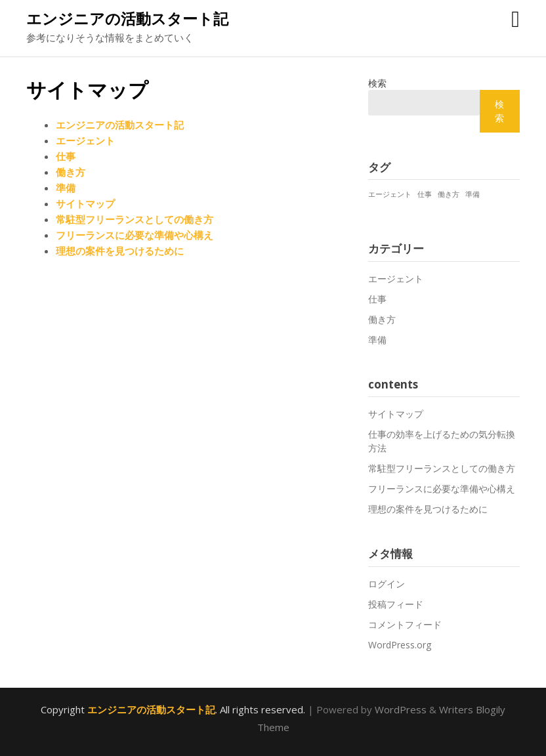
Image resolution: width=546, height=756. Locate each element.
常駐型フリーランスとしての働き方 (135, 219)
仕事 (66, 156)
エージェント (85, 140)
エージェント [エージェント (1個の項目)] (390, 194)
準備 (66, 188)
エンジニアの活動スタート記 (127, 18)
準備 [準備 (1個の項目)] (472, 194)
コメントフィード (405, 624)
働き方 (71, 172)
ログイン (387, 584)
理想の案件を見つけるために (120, 251)
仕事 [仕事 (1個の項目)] (425, 194)
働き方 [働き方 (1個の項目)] (449, 194)
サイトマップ (85, 203)
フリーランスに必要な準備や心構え (135, 235)
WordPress (401, 709)
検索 (377, 83)
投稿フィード (396, 604)
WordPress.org (400, 645)
